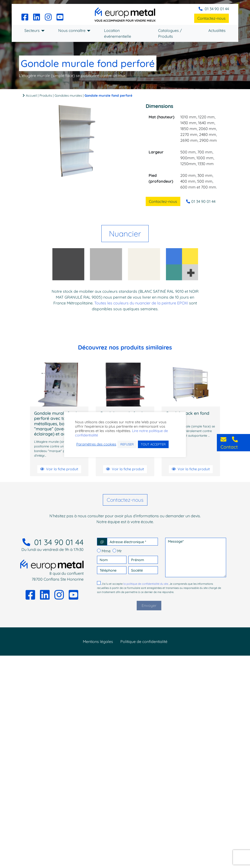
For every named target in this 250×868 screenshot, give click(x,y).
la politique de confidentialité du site (146, 585)
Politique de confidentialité (144, 643)
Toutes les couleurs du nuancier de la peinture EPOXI (141, 305)
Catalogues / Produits (170, 33)
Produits (46, 95)
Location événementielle (118, 33)
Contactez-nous (212, 18)
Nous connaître (72, 30)
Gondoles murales (68, 95)
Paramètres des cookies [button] (96, 446)
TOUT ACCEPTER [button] (153, 446)
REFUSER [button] (127, 446)
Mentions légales (98, 643)
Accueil (31, 95)
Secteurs (32, 30)
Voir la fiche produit (59, 471)
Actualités (217, 30)
